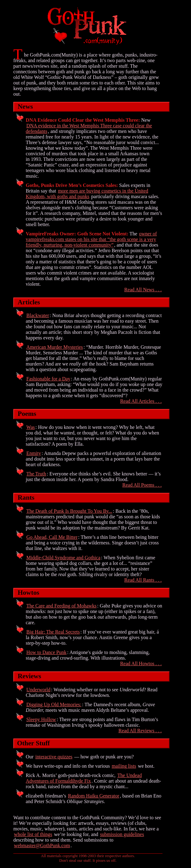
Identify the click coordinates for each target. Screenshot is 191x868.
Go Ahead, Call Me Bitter (52, 537)
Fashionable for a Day (48, 379)
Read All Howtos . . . (141, 663)
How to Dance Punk (46, 652)
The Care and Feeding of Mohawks (61, 606)
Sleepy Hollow (41, 719)
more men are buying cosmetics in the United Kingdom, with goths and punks (87, 194)
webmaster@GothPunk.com (42, 845)
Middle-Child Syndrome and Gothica (63, 558)
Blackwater (38, 315)
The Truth (36, 474)
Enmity (34, 453)
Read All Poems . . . (142, 485)
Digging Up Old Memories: (54, 704)
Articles (29, 302)
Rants (26, 498)
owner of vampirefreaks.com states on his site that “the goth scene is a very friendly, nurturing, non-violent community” (91, 239)
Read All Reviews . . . (140, 731)
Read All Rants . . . (143, 580)
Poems (27, 414)
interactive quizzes (54, 757)
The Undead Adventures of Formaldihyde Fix (84, 778)
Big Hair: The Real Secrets (53, 632)
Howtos (29, 593)
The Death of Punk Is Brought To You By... (69, 511)
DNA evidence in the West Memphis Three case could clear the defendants (89, 128)
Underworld (38, 690)
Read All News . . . (143, 290)
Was (31, 427)
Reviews (29, 676)
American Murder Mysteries (55, 347)
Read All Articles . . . (141, 401)
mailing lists (124, 766)
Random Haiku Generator (93, 796)
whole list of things (33, 834)
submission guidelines (122, 834)
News (25, 107)
